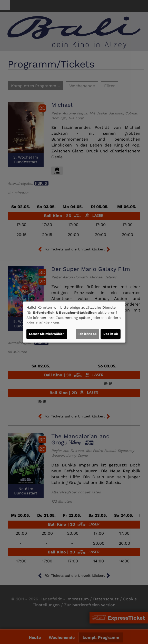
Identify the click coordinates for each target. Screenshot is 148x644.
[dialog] (74, 322)
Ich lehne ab (88, 334)
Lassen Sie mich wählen (47, 334)
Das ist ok (111, 334)
